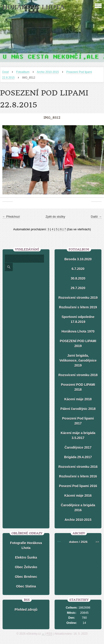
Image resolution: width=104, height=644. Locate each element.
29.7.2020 (78, 288)
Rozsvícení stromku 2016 (78, 467)
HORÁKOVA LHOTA (33, 7)
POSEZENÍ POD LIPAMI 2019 (78, 343)
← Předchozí (11, 217)
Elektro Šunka (26, 557)
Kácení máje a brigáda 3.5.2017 (78, 435)
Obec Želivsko (26, 567)
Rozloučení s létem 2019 (78, 307)
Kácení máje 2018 (78, 399)
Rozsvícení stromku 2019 (78, 298)
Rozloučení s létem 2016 (78, 476)
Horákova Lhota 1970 (78, 331)
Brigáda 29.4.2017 (78, 457)
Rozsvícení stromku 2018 (78, 375)
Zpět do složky (56, 217)
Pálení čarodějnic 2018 (78, 409)
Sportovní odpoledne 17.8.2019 (78, 319)
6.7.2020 (78, 269)
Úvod (5, 72)
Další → (96, 217)
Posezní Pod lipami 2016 (78, 486)
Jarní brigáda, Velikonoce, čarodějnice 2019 (78, 360)
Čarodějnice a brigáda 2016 (78, 508)
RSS (49, 634)
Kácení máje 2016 (78, 496)
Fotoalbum (23, 72)
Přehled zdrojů (26, 610)
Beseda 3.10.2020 (78, 259)
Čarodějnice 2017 (78, 447)
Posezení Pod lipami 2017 (78, 421)
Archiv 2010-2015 (48, 72)
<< (59, 542)
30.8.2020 (78, 278)
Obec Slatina (26, 586)
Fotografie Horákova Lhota (26, 545)
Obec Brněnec (26, 577)
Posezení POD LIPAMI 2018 (78, 387)
